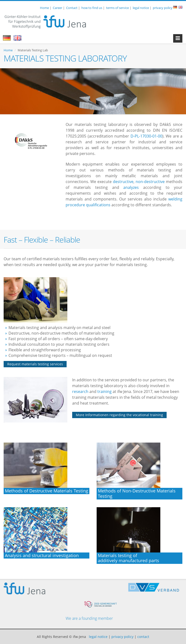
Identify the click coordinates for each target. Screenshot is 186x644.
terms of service (117, 8)
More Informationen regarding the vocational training (119, 415)
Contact (72, 8)
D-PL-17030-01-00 (146, 136)
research (81, 391)
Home (44, 8)
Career (58, 8)
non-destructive (150, 182)
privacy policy (163, 8)
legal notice (141, 8)
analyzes (133, 187)
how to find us (92, 8)
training (105, 391)
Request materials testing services (35, 364)
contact (143, 637)
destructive (123, 182)
